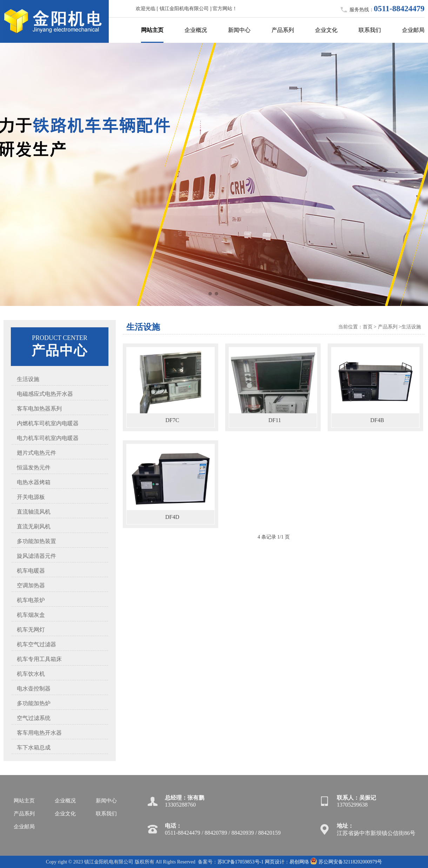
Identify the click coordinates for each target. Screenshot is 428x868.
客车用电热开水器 (39, 733)
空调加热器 (31, 585)
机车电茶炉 (31, 600)
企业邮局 (413, 30)
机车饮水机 (31, 674)
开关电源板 (31, 497)
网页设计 (275, 862)
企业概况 (196, 30)
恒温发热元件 (34, 468)
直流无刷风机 (34, 526)
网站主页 (152, 30)
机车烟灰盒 (31, 615)
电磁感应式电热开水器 (45, 394)
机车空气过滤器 (36, 644)
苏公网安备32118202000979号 (346, 862)
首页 (368, 327)
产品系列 (283, 30)
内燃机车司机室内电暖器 (48, 423)
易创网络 (299, 862)
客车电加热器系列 (39, 409)
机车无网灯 (31, 630)
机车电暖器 (31, 571)
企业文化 (326, 30)
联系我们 (370, 30)
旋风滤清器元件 (36, 556)
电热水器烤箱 (34, 482)
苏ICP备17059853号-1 (240, 862)
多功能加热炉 (34, 703)
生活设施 (28, 379)
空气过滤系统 (34, 718)
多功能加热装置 (36, 541)
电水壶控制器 (34, 689)
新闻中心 (239, 30)
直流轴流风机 (34, 512)
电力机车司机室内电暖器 (48, 438)
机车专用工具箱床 (39, 659)
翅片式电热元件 (36, 453)
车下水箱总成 (34, 747)
